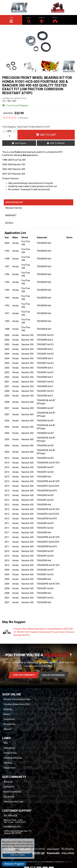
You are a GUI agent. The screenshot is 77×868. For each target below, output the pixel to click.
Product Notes (14, 208)
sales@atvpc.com (12, 827)
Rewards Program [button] (14, 864)
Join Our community (24, 675)
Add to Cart (48, 135)
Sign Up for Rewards (53, 675)
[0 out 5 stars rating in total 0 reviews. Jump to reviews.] (16, 118)
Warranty (11, 215)
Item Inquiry (21, 143)
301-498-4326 (11, 816)
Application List (14, 202)
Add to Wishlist (57, 143)
